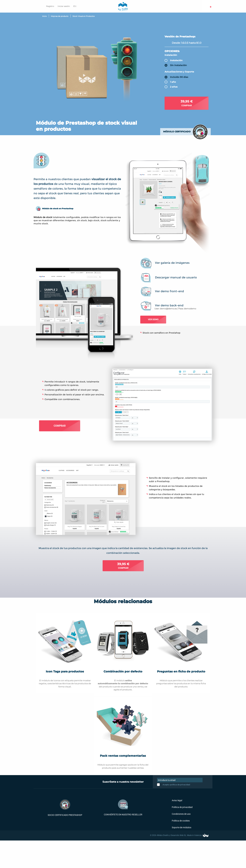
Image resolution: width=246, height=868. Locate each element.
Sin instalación (178, 65)
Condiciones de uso (181, 814)
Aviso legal (177, 800)
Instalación (171, 55)
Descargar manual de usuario (176, 277)
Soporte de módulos (181, 827)
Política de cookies (180, 821)
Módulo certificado (177, 132)
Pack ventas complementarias (123, 756)
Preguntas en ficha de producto (181, 672)
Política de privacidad (182, 807)
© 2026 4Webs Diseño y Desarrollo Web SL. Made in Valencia (179, 835)
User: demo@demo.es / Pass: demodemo (175, 309)
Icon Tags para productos (65, 672)
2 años (174, 87)
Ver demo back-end (169, 305)
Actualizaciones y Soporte (179, 72)
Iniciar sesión (64, 6)
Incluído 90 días (179, 77)
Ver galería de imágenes (172, 263)
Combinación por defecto (123, 672)
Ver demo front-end (169, 291)
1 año (173, 82)
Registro (50, 6)
